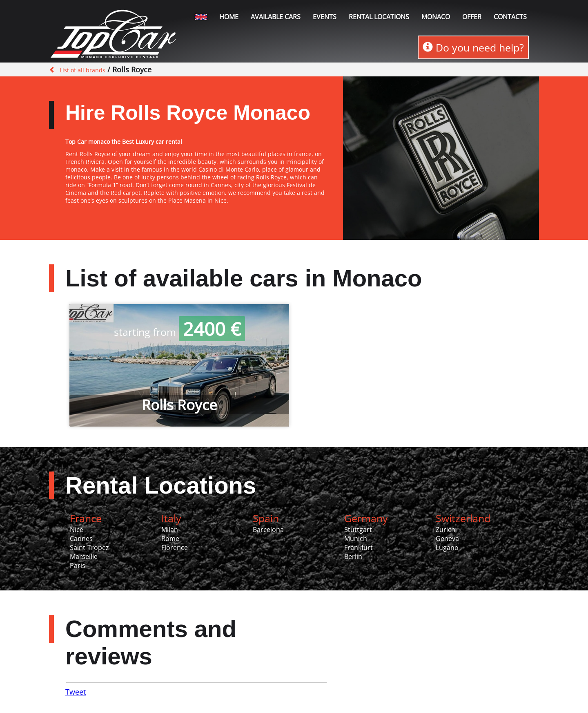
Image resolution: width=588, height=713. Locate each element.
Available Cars (276, 17)
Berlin (353, 557)
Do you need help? (473, 47)
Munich (356, 539)
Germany (366, 518)
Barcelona (268, 530)
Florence (175, 548)
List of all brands (82, 70)
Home (229, 17)
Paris (78, 565)
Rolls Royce (179, 405)
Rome (170, 539)
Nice (77, 530)
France (86, 518)
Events (325, 17)
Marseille (84, 557)
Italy (171, 518)
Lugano (447, 548)
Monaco (436, 17)
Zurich (445, 530)
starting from (179, 332)
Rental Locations (161, 485)
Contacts (510, 17)
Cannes (81, 539)
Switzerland (463, 518)
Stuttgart (358, 530)
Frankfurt (359, 548)
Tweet (76, 692)
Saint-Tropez (89, 548)
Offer (472, 17)
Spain (266, 518)
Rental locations (379, 17)
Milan (170, 530)
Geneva (447, 539)
